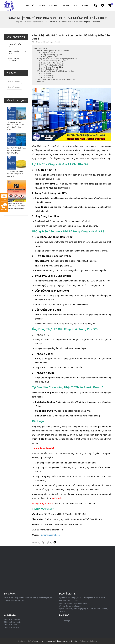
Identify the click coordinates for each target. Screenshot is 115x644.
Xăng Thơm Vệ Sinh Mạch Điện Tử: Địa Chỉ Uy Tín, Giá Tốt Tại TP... (16, 150)
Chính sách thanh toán (12, 619)
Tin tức (76, 6)
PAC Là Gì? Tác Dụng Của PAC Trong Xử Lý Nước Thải (15, 174)
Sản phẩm (53, 6)
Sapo (95, 641)
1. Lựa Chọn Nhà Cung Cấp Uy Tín (53, 61)
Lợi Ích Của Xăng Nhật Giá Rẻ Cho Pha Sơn (53, 51)
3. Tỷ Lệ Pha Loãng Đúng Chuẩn (52, 65)
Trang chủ (29, 6)
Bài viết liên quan (17, 101)
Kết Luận (41, 81)
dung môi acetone (14, 87)
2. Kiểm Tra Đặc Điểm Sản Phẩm (53, 63)
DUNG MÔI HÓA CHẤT (15, 45)
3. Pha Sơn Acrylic (47, 77)
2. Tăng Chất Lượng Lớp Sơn (51, 55)
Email (4, 197)
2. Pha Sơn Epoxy (47, 75)
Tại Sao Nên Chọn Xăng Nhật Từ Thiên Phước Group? (57, 79)
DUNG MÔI (65, 6)
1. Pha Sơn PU (46, 73)
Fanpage (66, 621)
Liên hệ (85, 6)
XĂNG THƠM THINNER (13, 60)
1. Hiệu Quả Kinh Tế (48, 53)
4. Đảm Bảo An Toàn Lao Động (52, 67)
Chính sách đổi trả (11, 625)
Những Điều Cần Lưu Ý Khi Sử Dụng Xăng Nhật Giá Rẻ (57, 59)
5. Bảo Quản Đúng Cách (49, 69)
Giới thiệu (42, 6)
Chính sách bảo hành (12, 627)
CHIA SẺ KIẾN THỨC (14, 53)
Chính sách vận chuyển (13, 622)
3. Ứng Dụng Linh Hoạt (49, 57)
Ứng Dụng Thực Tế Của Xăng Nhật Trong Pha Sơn (56, 71)
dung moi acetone (14, 81)
